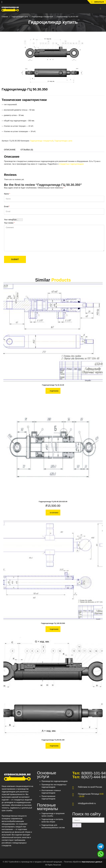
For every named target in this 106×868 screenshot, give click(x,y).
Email (7, 207)
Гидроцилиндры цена (20, 17)
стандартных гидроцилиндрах (71, 164)
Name (7, 194)
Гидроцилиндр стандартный (42, 17)
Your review (9, 223)
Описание (10, 150)
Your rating (8, 220)
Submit (15, 259)
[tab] (10, 150)
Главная (5, 17)
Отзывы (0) (27, 150)
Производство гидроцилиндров (55, 781)
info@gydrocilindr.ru (87, 803)
